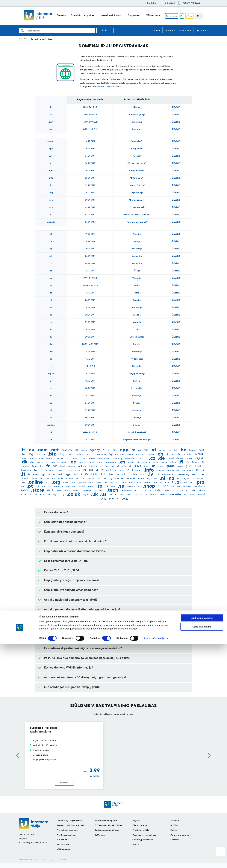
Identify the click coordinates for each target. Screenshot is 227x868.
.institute (160, 470)
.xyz (104, 499)
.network (130, 479)
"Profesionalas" (137, 200)
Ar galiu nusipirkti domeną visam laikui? (71, 600)
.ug (63, 495)
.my (110, 479)
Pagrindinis (23, 39)
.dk (24, 462)
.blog (61, 454)
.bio (44, 454)
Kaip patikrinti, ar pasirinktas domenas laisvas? (75, 551)
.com (51, 122)
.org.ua (56, 495)
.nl (51, 359)
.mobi (60, 479)
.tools (167, 491)
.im (114, 470)
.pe (105, 482)
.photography (135, 483)
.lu (51, 337)
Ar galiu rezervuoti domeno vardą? (67, 619)
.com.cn (58, 459)
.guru (189, 466)
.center (151, 454)
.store (38, 491)
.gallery (82, 466)
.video (128, 495)
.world (201, 495)
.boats (69, 454)
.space (24, 490)
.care (122, 454)
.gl (130, 466)
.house (77, 470)
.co (51, 264)
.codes (83, 459)
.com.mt (90, 479)
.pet (111, 483)
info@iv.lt (170, 3)
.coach (75, 459)
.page (65, 483)
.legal (68, 475)
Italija (137, 330)
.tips (145, 491)
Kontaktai (152, 3)
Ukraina (137, 425)
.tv (51, 215)
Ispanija (137, 293)
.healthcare (26, 470)
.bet (24, 454)
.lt (51, 107)
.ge (106, 466)
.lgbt (76, 475)
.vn (146, 495)
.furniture (71, 466)
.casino (130, 454)
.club (25, 459)
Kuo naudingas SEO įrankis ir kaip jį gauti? (72, 687)
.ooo (47, 483)
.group (170, 466)
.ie (102, 470)
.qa (49, 486)
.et (138, 462)
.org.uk (86, 495)
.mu (98, 479)
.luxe (135, 475)
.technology (126, 491)
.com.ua (51, 425)
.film (187, 462)
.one (23, 482)
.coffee (92, 459)
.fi (51, 300)
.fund (62, 466)
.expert (155, 462)
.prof (22, 486)
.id (97, 470)
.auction (162, 450)
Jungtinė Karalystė (137, 433)
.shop (51, 208)
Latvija (137, 344)
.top (173, 491)
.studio (50, 491)
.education (62, 462)
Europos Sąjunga (137, 115)
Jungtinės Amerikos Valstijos (137, 440)
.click (179, 454)
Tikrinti (105, 31)
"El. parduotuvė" (137, 208)
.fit (203, 462)
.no (51, 366)
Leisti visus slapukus (202, 842)
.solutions (199, 486)
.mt (82, 479)
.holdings (49, 470)
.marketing (183, 475)
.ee (51, 286)
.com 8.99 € (185, 31)
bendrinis (137, 130)
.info (51, 178)
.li (81, 475)
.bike (38, 454)
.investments (187, 470)
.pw (43, 486)
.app (51, 149)
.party (98, 483)
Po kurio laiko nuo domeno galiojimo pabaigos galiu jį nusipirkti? (87, 658)
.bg (31, 454)
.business (100, 454)
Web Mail (194, 16)
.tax (95, 491)
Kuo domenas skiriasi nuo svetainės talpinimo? (75, 542)
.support (77, 491)
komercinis (137, 122)
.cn (41, 459)
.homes (59, 470)
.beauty (192, 450)
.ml (47, 479)
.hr (84, 470)
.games (93, 466)
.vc (116, 495)
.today (158, 491)
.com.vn (153, 495)
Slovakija (137, 418)
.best (201, 450)
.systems (87, 491)
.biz (51, 164)
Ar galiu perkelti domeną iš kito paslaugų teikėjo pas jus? (82, 610)
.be (51, 242)
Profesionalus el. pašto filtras (108, 831)
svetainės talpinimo (106, 87)
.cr (145, 459)
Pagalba (136, 826)
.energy (100, 462)
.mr (77, 479)
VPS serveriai (148, 16)
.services (131, 486)
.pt (51, 389)
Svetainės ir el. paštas (77, 16)
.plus (185, 483)
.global (137, 466)
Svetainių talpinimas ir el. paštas (71, 831)
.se (51, 403)
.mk (42, 479)
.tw (36, 495)
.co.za (125, 499)
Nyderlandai (137, 359)
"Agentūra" (137, 141)
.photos (147, 483)
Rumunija (137, 396)
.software (187, 486)
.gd (101, 466)
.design (180, 459)
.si (51, 411)
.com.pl (169, 482)
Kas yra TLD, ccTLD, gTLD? (62, 571)
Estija (137, 286)
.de (51, 278)
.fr (51, 308)
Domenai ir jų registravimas (69, 826)
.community (103, 459)
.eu (51, 115)
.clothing (188, 454)
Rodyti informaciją (154, 862)
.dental (170, 459)
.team (102, 491)
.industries (137, 470)
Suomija (137, 300)
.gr (51, 315)
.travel (23, 495)
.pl (51, 381)
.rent (74, 486)
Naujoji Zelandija (137, 374)
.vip (141, 495)
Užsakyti (113, 785)
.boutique (79, 454)
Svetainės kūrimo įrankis (106, 826)
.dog (32, 462)
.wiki (185, 495)
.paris (73, 483)
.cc (143, 454)
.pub (37, 486)
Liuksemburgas (137, 337)
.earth (40, 462)
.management (168, 475)
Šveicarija (137, 256)
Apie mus (175, 826)
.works (192, 495)
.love (117, 475)
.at (51, 234)
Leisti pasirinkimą (202, 851)
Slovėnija (137, 411)
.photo (123, 483)
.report (91, 486)
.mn (53, 479)
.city (168, 454)
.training (201, 491)
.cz (51, 271)
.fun (55, 466)
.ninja (155, 479)
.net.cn (48, 459)
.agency (51, 141)
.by (51, 249)
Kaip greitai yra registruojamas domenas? (72, 581)
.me (51, 352)
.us (51, 440)
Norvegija (137, 366)
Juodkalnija (137, 352)
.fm (41, 466)
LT (205, 16)
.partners (82, 483)
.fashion (173, 462)
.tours (180, 491)
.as (139, 450)
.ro (51, 396)
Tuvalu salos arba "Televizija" (137, 215)
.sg (139, 486)
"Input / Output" (137, 186)
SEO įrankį (143, 80)
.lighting (94, 475)
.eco (53, 462)
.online (35, 483)
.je (29, 475)
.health (198, 466)
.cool (140, 459)
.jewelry (36, 475)
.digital (199, 459)
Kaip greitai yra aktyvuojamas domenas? (71, 590)
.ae (77, 450)
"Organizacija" (137, 193)
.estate (131, 462)
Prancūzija (137, 308)
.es (51, 293)
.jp (43, 475)
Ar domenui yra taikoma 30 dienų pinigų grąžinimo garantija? (85, 678)
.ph (117, 483)
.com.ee (82, 462)
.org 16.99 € (202, 31)
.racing (56, 486)
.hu (51, 322)
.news (141, 479)
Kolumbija (137, 264)
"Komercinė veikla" (137, 164)
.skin (178, 486)
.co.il (108, 470)
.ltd (123, 475)
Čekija (137, 271)
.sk (51, 418)
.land (60, 475)
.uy (110, 495)
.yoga (111, 499)
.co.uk (73, 495)
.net (51, 130)
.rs (106, 486)
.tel (135, 491)
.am (114, 450)
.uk (51, 433)
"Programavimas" (137, 171)
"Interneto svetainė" (137, 222)
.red (68, 486)
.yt (117, 499)
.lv (51, 344)
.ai (104, 450)
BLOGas (174, 831)
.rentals (82, 486)
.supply (67, 491)
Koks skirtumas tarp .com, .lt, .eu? (66, 561)
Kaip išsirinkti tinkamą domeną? (65, 522)
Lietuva (137, 107)
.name (119, 479)
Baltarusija (137, 249)
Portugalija (137, 389)
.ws (98, 499)
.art (51, 156)
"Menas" (137, 156)
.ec (47, 462)
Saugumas (128, 16)
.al (109, 450)
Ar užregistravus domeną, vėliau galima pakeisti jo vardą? (82, 629)
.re (62, 486)
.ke (49, 475)
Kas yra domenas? (56, 513)
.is (202, 470)
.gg (112, 466)
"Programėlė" (137, 149)
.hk (35, 470)
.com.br (89, 454)
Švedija (137, 403)
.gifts (124, 466)
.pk (161, 483)
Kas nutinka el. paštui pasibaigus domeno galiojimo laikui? (83, 649)
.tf (140, 491)
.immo (121, 470)
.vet (121, 495)
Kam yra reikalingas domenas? (64, 532)
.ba (175, 450)
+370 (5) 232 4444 (191, 3)
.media (25, 479)
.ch (51, 256)
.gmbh (146, 466)
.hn (41, 470)
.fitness (26, 466)
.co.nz (200, 479)
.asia (146, 450)
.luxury (143, 475)
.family (164, 462)
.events (145, 462)
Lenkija (137, 381)
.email (91, 462)
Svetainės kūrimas (105, 16)
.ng (148, 479)
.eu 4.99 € (170, 31)
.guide (180, 466)
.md (194, 475)
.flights (34, 466)
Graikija (137, 315)
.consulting (130, 459)
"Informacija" (137, 178)
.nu (178, 479)
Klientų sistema (168, 16)
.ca (116, 454)
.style (59, 491)
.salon (113, 486)
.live (110, 475)
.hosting (68, 470)
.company (117, 459)
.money (69, 479)
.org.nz (51, 374)
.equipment (111, 462)
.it (51, 330)
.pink (155, 483)
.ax (170, 450)
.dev (51, 171)
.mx (104, 479)
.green (160, 466)
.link (103, 475)
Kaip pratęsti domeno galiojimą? (66, 639)
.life (86, 475)
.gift (118, 466)
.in (128, 470)
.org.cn (33, 459)
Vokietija (137, 278)
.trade (192, 491)
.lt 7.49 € (156, 31)
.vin (135, 495)
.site (165, 486)
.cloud (199, 454)
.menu (35, 479)
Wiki (182, 16)
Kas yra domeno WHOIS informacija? (68, 668)
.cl (173, 454)
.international (173, 470)
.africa (84, 450)
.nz (193, 479)
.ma (157, 475)
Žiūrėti (176, 107)
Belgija (137, 242)
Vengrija (137, 322)
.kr (54, 475)
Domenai (56, 16)
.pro (51, 200)
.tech (112, 491)
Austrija (137, 234)
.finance (195, 462)
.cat (138, 454)
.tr (186, 491)
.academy (67, 450)
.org (51, 193)
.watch (163, 495)
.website (51, 222)
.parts (91, 483)
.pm (191, 483)
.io (51, 186)
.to (151, 491)
